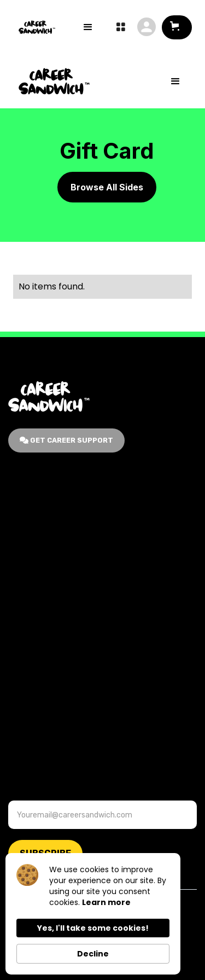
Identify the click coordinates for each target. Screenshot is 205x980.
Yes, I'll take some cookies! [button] (93, 928)
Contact (25, 645)
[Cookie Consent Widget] (93, 914)
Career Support (39, 669)
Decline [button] (93, 954)
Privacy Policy (37, 741)
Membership (33, 533)
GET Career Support (66, 440)
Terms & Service (41, 717)
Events (22, 693)
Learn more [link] (106, 902)
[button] (177, 27)
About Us (27, 509)
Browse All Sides (107, 187)
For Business (34, 581)
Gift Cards (30, 557)
